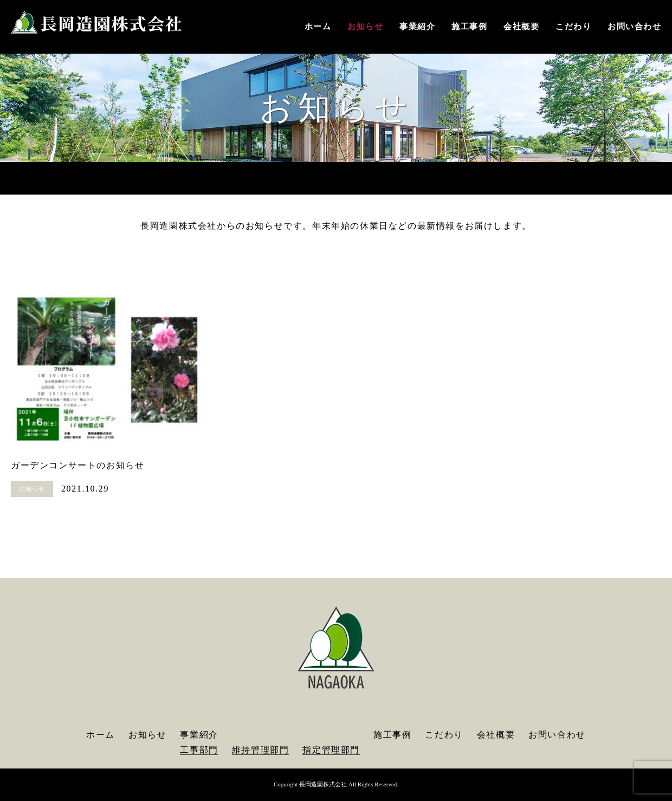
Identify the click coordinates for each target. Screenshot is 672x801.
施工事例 (469, 27)
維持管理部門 (261, 750)
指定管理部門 (331, 750)
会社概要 (521, 27)
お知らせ (365, 27)
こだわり (573, 27)
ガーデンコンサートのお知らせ (77, 465)
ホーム (318, 27)
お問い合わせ (634, 27)
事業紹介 (417, 27)
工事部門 (199, 750)
